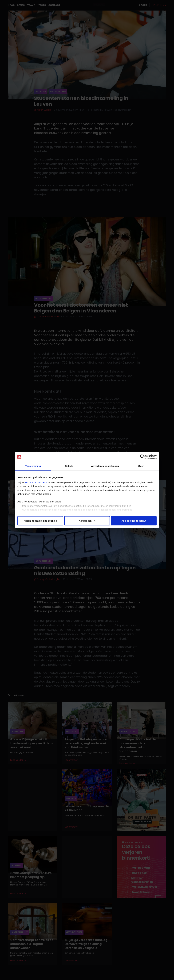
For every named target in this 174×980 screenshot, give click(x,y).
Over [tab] (141, 466)
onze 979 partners (36, 482)
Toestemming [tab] (33, 466)
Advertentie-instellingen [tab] (105, 466)
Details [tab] (69, 466)
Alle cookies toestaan (134, 521)
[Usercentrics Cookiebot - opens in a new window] (143, 457)
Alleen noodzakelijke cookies (40, 521)
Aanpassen (87, 521)
